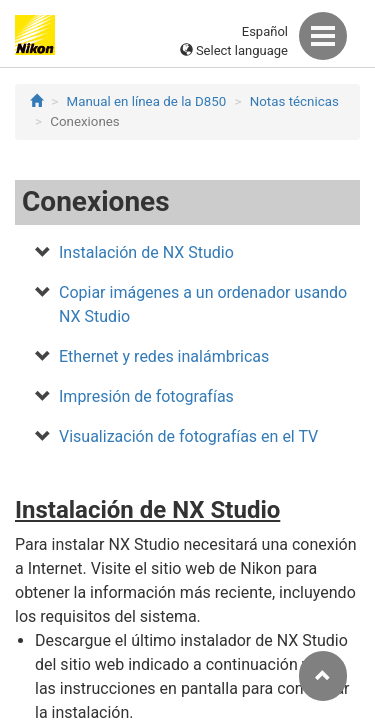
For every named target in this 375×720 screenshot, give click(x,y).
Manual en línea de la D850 (147, 101)
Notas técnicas (294, 101)
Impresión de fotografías (146, 396)
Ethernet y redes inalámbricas (164, 356)
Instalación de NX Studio (146, 252)
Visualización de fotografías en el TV (188, 436)
